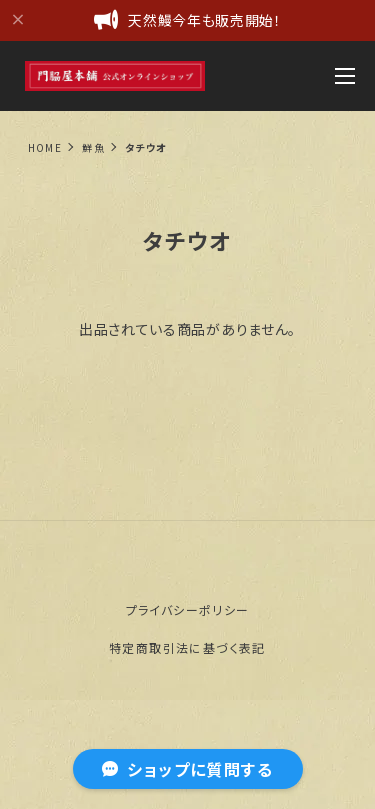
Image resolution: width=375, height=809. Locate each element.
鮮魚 (93, 147)
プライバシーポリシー (188, 609)
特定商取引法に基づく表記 (187, 647)
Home (45, 147)
